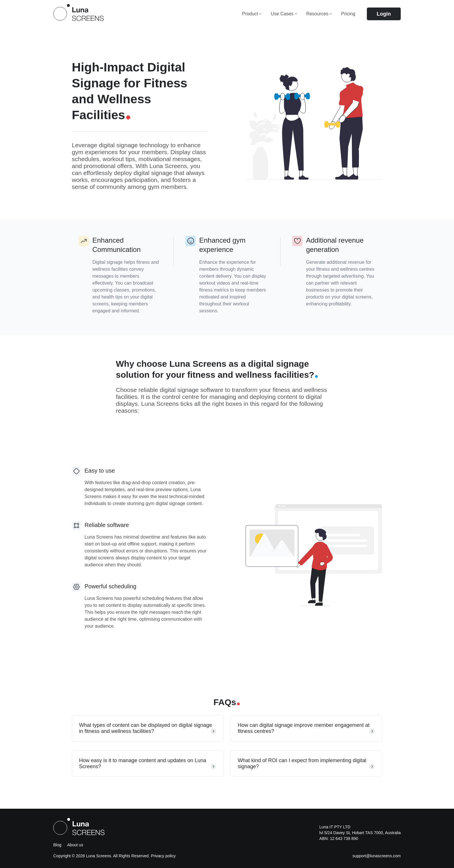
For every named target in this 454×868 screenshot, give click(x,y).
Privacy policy (163, 856)
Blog (57, 845)
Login (384, 14)
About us (75, 845)
